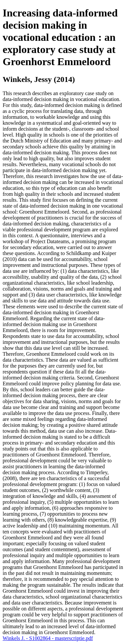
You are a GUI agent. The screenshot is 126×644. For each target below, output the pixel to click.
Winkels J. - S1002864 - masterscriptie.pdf (48, 638)
